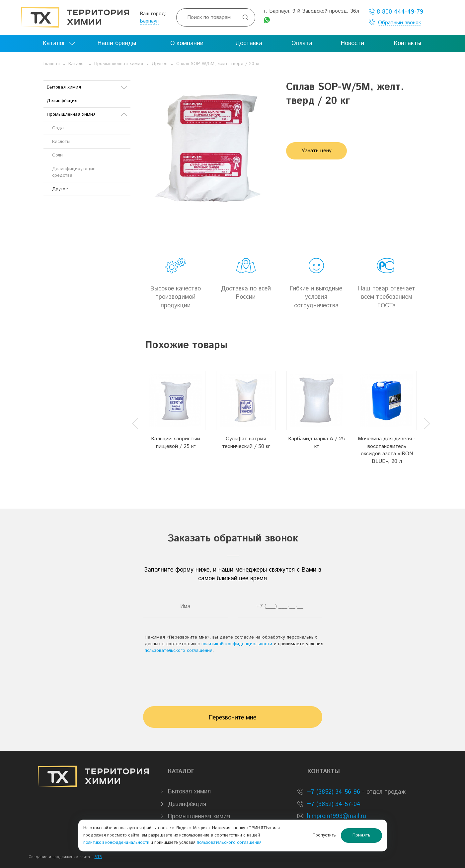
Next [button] (427, 424)
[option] (176, 418)
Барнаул (149, 21)
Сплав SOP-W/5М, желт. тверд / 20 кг (218, 64)
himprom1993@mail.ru (337, 816)
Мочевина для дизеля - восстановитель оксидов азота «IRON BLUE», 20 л (387, 450)
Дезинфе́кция (62, 101)
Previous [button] (135, 424)
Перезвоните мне (232, 718)
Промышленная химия (119, 64)
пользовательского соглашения (179, 651)
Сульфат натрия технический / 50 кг (246, 443)
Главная (52, 64)
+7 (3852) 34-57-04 (333, 804)
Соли (57, 155)
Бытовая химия (87, 87)
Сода (58, 128)
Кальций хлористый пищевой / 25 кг (176, 443)
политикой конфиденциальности (237, 644)
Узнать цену (316, 151)
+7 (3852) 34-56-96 (333, 792)
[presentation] (233, 677)
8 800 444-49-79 (396, 12)
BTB (98, 857)
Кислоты (61, 142)
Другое (160, 64)
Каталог (77, 64)
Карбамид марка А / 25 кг (316, 443)
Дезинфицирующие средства (74, 172)
